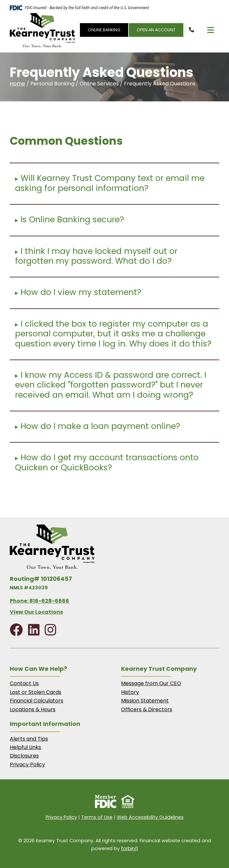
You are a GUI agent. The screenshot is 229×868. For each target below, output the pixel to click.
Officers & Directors (147, 709)
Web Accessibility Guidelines (150, 817)
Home (17, 84)
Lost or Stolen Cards (36, 692)
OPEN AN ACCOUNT (156, 30)
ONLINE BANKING (104, 30)
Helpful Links (25, 747)
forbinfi (130, 848)
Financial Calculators (37, 701)
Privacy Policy (27, 765)
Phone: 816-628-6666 (39, 601)
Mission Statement (145, 701)
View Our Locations (36, 612)
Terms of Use (97, 817)
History (130, 692)
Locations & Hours (33, 709)
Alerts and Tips (29, 739)
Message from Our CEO (151, 683)
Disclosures (24, 756)
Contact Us (24, 683)
